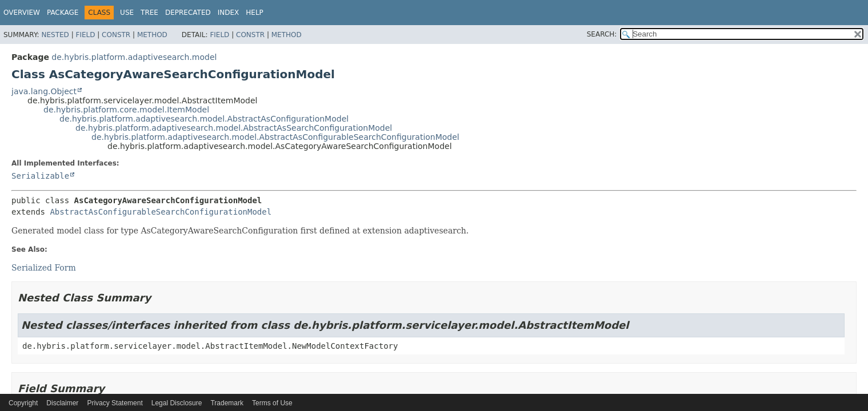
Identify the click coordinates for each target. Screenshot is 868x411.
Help (255, 13)
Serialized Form (44, 268)
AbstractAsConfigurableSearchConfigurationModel (161, 212)
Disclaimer (62, 403)
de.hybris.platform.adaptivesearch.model (134, 57)
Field (85, 35)
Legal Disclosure (177, 403)
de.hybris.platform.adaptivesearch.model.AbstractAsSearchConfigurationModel (234, 128)
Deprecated (188, 13)
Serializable (40, 176)
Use (127, 13)
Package (63, 13)
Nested (55, 35)
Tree (149, 13)
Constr (116, 35)
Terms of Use (272, 403)
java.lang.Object (44, 91)
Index (229, 13)
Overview (22, 13)
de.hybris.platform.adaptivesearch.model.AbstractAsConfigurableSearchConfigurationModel (275, 137)
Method (152, 35)
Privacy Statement (115, 403)
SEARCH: (602, 34)
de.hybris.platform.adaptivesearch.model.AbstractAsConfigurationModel (204, 119)
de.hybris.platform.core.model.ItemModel (126, 110)
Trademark (227, 403)
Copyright (23, 403)
